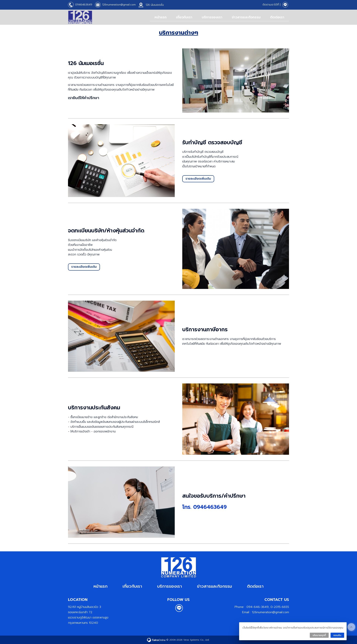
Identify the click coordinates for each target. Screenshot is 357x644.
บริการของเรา (212, 17)
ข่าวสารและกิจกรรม (246, 17)
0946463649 (84, 5)
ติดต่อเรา (277, 17)
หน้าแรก (161, 17)
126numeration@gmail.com (119, 5)
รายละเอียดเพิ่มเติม (198, 179)
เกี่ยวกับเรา (184, 17)
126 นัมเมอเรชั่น (155, 5)
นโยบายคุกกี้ (319, 635)
